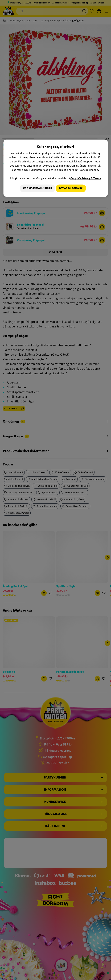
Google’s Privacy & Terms (86, 178)
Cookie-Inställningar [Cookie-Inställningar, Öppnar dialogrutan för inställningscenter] (36, 188)
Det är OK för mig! (71, 188)
